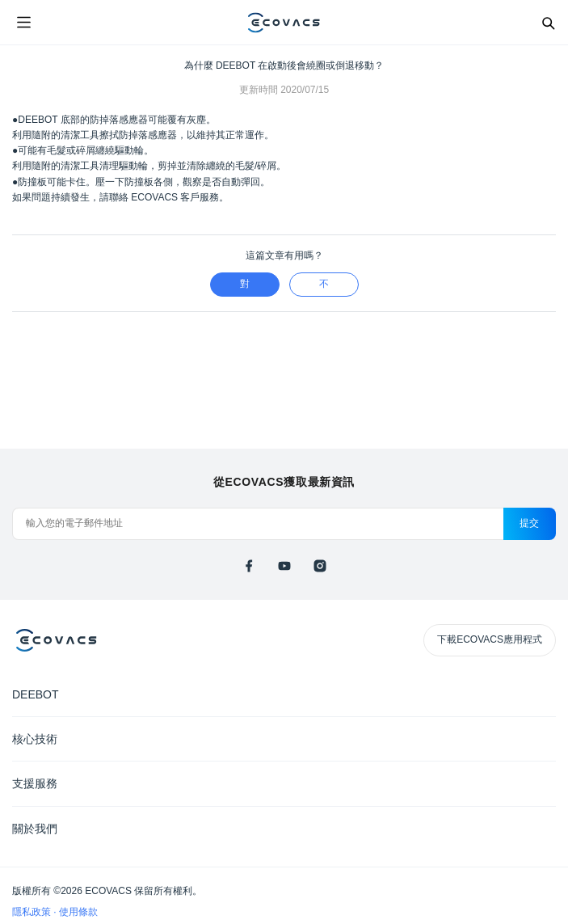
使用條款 (78, 912)
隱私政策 (33, 912)
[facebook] (249, 566)
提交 (530, 523)
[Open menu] (23, 23)
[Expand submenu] (544, 694)
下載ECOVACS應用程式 (490, 639)
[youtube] (284, 566)
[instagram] (320, 566)
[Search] (548, 23)
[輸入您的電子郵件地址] (258, 524)
